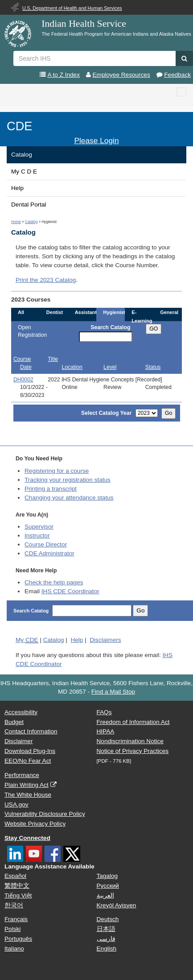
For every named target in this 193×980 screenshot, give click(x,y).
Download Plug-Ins (30, 751)
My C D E (24, 172)
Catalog (22, 155)
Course (22, 359)
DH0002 (23, 380)
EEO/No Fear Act (28, 761)
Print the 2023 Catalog (46, 280)
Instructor (37, 535)
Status (153, 367)
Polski (12, 929)
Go (168, 413)
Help (17, 188)
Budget (14, 722)
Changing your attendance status (69, 498)
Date (26, 367)
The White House (28, 795)
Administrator (49, 553)
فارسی (106, 939)
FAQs (104, 712)
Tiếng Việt (18, 895)
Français (16, 919)
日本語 (106, 929)
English (107, 949)
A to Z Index (64, 75)
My (27, 640)
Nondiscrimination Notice (130, 741)
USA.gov (16, 804)
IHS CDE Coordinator (70, 591)
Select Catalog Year (106, 413)
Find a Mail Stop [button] (113, 692)
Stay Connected (27, 838)
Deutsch (108, 919)
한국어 (14, 905)
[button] (184, 58)
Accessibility (21, 712)
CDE (19, 126)
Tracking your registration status (68, 480)
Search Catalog (110, 327)
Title (53, 359)
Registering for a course (57, 471)
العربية (105, 895)
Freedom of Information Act (133, 722)
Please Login (96, 141)
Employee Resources (121, 75)
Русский (108, 886)
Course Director (46, 544)
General (169, 312)
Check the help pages (54, 582)
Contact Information (31, 731)
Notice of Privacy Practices (133, 751)
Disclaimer (18, 741)
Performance (22, 775)
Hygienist (114, 312)
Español (15, 876)
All (21, 312)
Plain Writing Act (27, 785)
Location (72, 367)
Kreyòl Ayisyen (117, 905)
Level (110, 367)
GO (154, 329)
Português (18, 939)
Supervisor (39, 527)
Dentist (55, 312)
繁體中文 (17, 886)
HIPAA (106, 731)
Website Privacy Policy (35, 824)
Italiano (14, 949)
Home (16, 222)
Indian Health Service (84, 24)
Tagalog (107, 876)
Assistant (86, 312)
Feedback (177, 75)
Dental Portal (29, 205)
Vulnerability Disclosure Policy (45, 814)
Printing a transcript (51, 489)
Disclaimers (105, 640)
